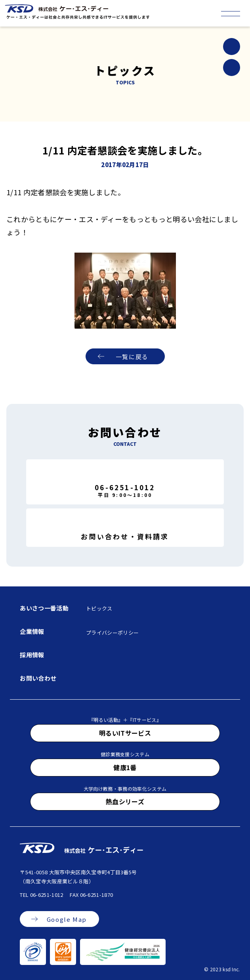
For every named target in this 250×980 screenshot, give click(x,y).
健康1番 (125, 767)
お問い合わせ (38, 678)
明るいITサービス (125, 733)
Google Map (67, 919)
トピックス (99, 608)
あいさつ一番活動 (44, 608)
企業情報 (32, 631)
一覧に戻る (132, 357)
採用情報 (32, 655)
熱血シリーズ (125, 801)
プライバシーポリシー (112, 633)
